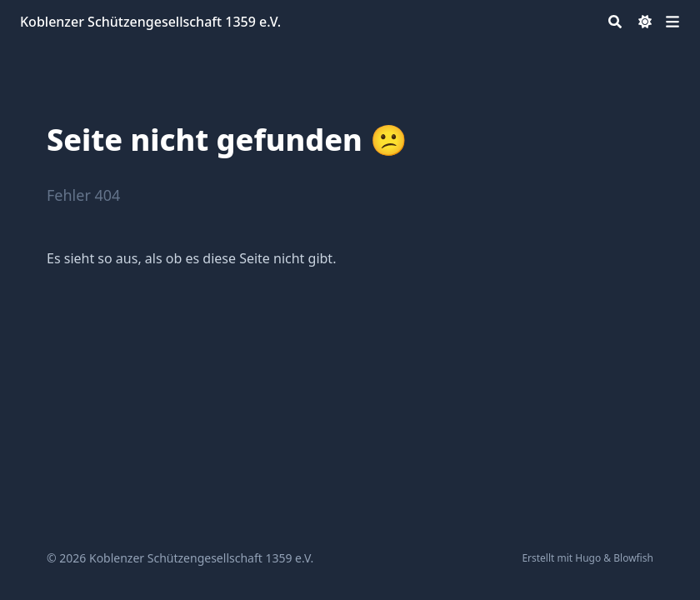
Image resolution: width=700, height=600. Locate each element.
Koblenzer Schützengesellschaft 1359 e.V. (150, 22)
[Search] (615, 22)
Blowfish (633, 558)
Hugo (588, 558)
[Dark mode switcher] (645, 22)
